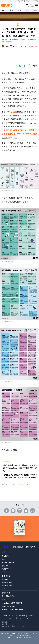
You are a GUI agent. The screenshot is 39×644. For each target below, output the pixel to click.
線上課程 (5, 579)
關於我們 (21, 1)
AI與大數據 (34, 46)
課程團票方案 (7, 583)
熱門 (4, 10)
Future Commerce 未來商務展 (13, 610)
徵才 (16, 617)
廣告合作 (28, 1)
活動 (35, 10)
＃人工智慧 (12, 484)
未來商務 (5, 569)
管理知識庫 (6, 593)
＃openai (20, 484)
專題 (19, 10)
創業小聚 (5, 566)
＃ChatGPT (28, 484)
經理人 (4, 559)
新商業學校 (6, 576)
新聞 (12, 10)
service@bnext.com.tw (14, 622)
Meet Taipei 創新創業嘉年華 (12, 603)
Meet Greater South (9, 606)
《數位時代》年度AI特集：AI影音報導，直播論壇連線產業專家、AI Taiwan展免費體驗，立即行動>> (19, 134)
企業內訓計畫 (7, 586)
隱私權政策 (22, 617)
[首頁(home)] (6, 5)
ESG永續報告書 (31, 617)
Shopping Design (8, 563)
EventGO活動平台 (8, 596)
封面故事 (13, 112)
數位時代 (5, 556)
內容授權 (36, 1)
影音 (27, 10)
